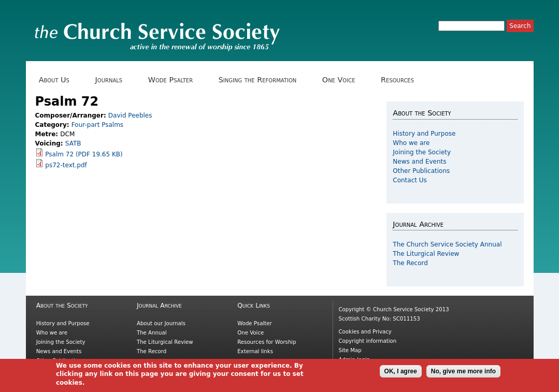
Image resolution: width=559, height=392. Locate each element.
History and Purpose (424, 134)
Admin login (354, 360)
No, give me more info (463, 373)
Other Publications (421, 171)
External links (255, 351)
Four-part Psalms (97, 125)
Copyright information (367, 341)
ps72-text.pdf (66, 165)
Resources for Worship (267, 342)
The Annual (152, 333)
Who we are (411, 143)
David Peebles (130, 115)
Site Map (350, 350)
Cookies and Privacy (365, 332)
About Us (58, 80)
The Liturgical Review (426, 254)
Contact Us (410, 180)
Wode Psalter (174, 80)
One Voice (342, 80)
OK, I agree (401, 373)
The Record (410, 263)
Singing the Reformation (261, 80)
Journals (112, 80)
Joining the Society (422, 152)
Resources (401, 80)
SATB (73, 143)
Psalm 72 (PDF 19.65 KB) (84, 154)
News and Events (419, 162)
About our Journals (161, 323)
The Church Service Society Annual (447, 244)
